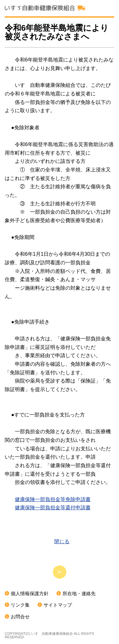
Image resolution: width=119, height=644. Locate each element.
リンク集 (20, 605)
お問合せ (20, 617)
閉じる (62, 541)
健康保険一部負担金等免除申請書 (53, 499)
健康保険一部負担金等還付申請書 (53, 508)
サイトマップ (58, 605)
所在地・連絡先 (79, 594)
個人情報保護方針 (30, 594)
